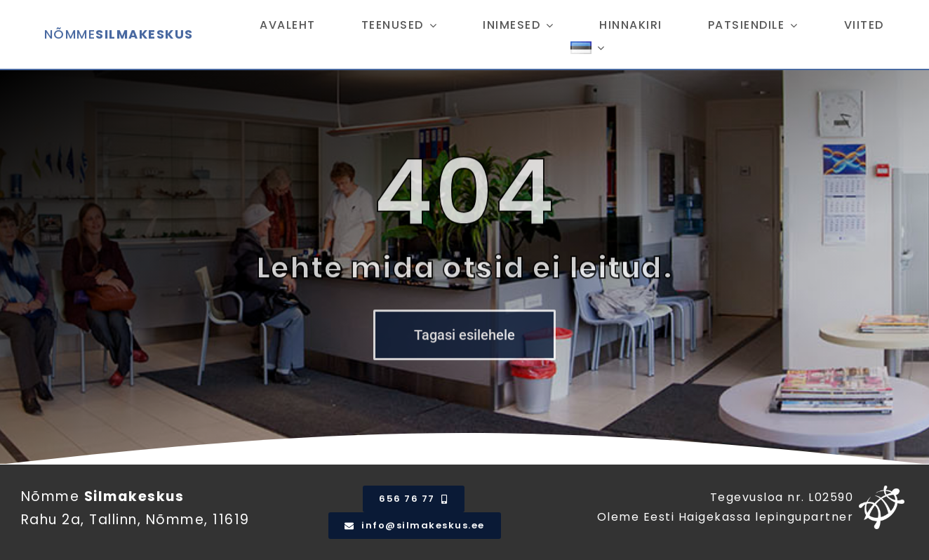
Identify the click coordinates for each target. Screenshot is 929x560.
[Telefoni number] (413, 499)
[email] (414, 526)
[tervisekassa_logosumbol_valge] (882, 492)
